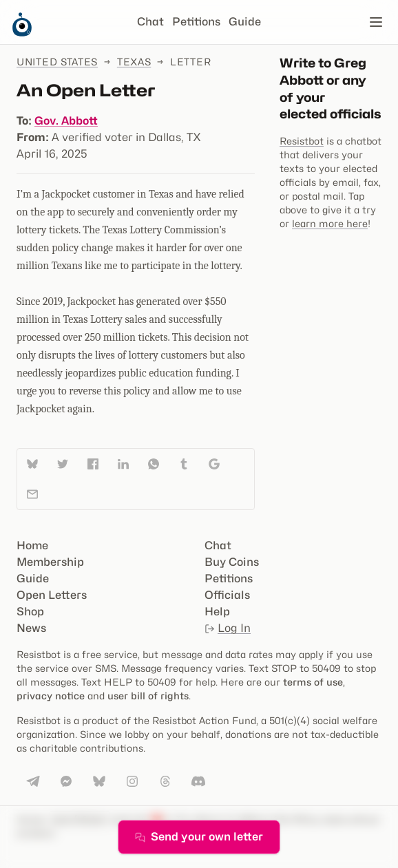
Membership (50, 562)
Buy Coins (232, 562)
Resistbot (302, 141)
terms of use (313, 682)
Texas (134, 62)
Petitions (196, 22)
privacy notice (51, 696)
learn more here (330, 223)
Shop (30, 612)
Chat (150, 22)
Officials (227, 595)
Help (217, 612)
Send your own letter (199, 837)
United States (57, 62)
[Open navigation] (376, 22)
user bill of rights (148, 696)
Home (32, 546)
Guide (245, 22)
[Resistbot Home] (22, 33)
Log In (228, 628)
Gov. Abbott (66, 121)
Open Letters (52, 595)
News (31, 628)
